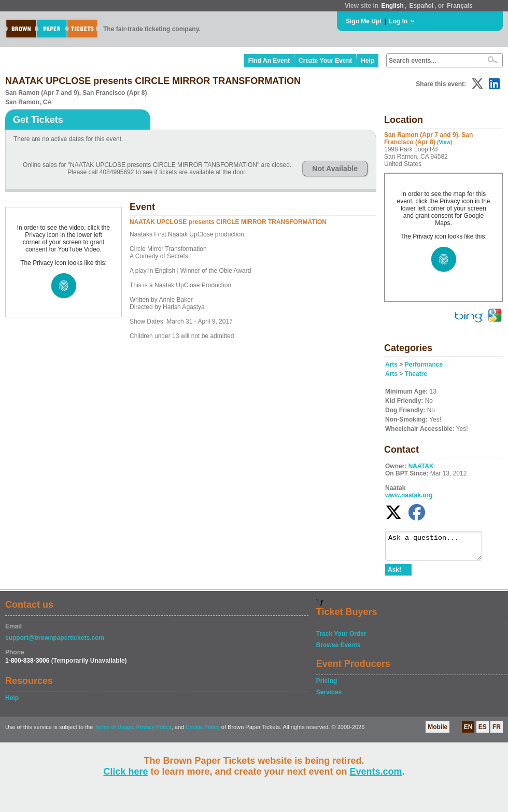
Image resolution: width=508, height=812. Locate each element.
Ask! (394, 575)
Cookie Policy (203, 732)
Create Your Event (325, 61)
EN (468, 732)
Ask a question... (439, 548)
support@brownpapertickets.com (55, 642)
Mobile (438, 732)
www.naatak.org (409, 495)
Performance (424, 365)
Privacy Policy (154, 732)
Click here (125, 772)
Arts (391, 365)
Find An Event (269, 61)
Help (368, 61)
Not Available (335, 169)
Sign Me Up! (364, 21)
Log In (398, 21)
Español (422, 6)
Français (460, 6)
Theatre (416, 374)
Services (329, 697)
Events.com (376, 772)
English (392, 6)
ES (483, 732)
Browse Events (338, 650)
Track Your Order (341, 638)
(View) (444, 142)
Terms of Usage (114, 732)
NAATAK (421, 466)
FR (497, 732)
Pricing (327, 685)
